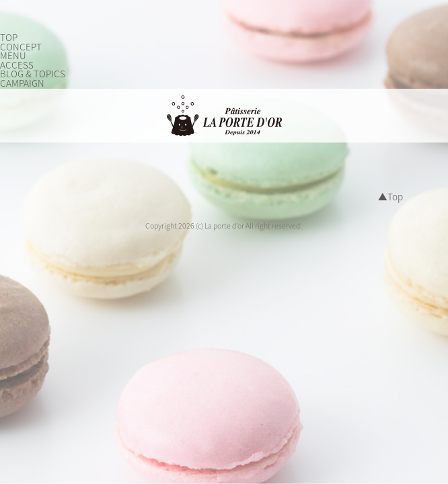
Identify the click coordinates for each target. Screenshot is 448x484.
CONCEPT (21, 47)
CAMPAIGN (22, 83)
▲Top (390, 197)
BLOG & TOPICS (33, 74)
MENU (13, 56)
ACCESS (17, 65)
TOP (9, 38)
